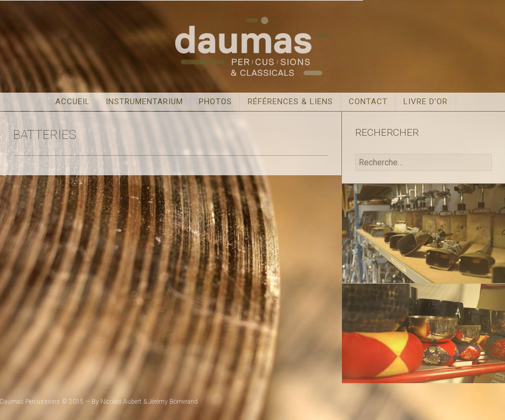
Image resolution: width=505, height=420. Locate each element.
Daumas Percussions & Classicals (252, 46)
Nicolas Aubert (121, 402)
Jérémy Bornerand (173, 402)
